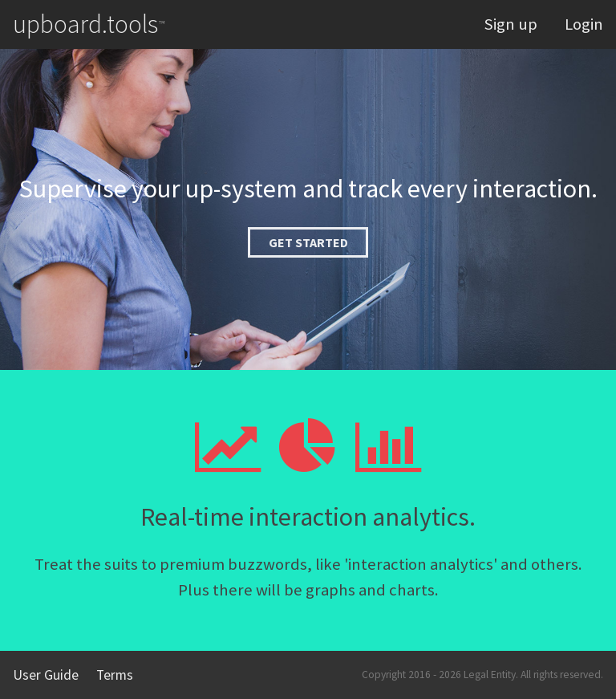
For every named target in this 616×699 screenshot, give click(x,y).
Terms (115, 675)
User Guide (46, 675)
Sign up (511, 24)
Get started (308, 242)
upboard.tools (88, 24)
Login (584, 24)
